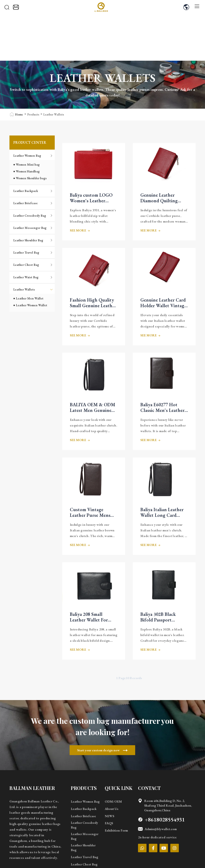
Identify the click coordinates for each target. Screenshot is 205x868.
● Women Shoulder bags (30, 178)
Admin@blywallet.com (157, 829)
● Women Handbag (26, 171)
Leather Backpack (33, 191)
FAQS (109, 823)
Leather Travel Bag (33, 252)
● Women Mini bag (26, 164)
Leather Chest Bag (33, 265)
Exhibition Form (116, 830)
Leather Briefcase (33, 203)
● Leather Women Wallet (30, 305)
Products (33, 114)
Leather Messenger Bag (33, 228)
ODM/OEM (113, 801)
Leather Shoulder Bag (33, 240)
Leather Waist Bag (33, 277)
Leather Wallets (54, 114)
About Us (112, 809)
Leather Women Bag (33, 155)
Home (19, 114)
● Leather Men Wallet (28, 298)
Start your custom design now (102, 750)
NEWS (109, 816)
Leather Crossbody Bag (33, 215)
